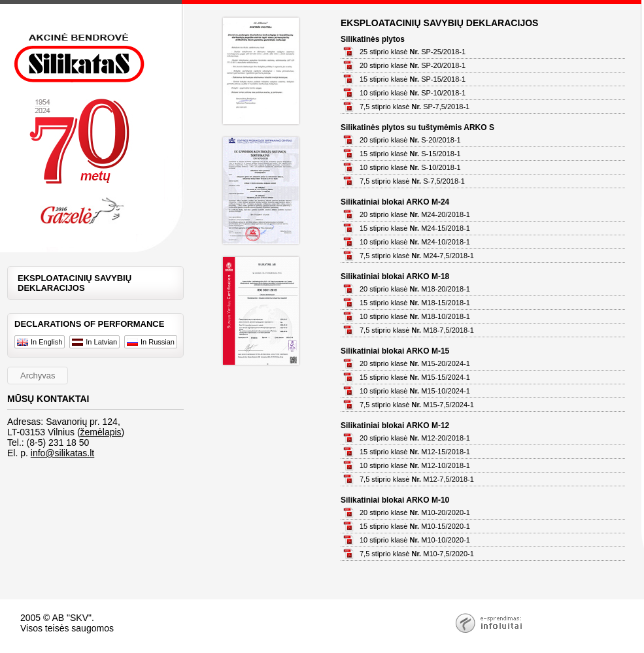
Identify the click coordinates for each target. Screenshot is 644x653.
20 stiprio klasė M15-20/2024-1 (415, 363)
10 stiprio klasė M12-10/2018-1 (415, 465)
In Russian (151, 342)
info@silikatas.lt (62, 453)
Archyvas (38, 376)
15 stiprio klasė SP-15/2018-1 (413, 79)
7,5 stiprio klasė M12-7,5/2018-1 (417, 479)
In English (40, 342)
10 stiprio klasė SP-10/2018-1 (413, 93)
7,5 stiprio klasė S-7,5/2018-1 (412, 181)
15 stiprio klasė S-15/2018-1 (410, 154)
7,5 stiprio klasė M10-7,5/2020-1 (417, 554)
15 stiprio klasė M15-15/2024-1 (415, 377)
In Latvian (94, 342)
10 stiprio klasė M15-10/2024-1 (415, 391)
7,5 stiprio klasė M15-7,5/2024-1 (417, 405)
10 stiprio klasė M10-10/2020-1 (415, 540)
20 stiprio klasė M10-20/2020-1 (415, 512)
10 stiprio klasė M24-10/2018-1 (415, 242)
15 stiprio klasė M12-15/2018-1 (415, 452)
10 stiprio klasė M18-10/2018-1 (415, 316)
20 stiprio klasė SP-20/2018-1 (413, 65)
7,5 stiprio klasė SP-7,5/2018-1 (415, 107)
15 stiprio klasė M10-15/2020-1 (415, 526)
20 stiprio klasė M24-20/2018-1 (415, 214)
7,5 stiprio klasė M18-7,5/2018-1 (417, 330)
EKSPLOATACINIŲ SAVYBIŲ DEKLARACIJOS (75, 283)
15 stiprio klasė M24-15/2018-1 (415, 228)
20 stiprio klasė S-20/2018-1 (410, 140)
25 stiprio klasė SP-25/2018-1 (413, 52)
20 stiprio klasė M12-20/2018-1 (415, 438)
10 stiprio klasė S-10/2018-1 (410, 167)
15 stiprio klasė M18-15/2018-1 (415, 303)
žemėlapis (101, 432)
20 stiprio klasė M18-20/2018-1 (415, 289)
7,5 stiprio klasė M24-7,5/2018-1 (417, 256)
